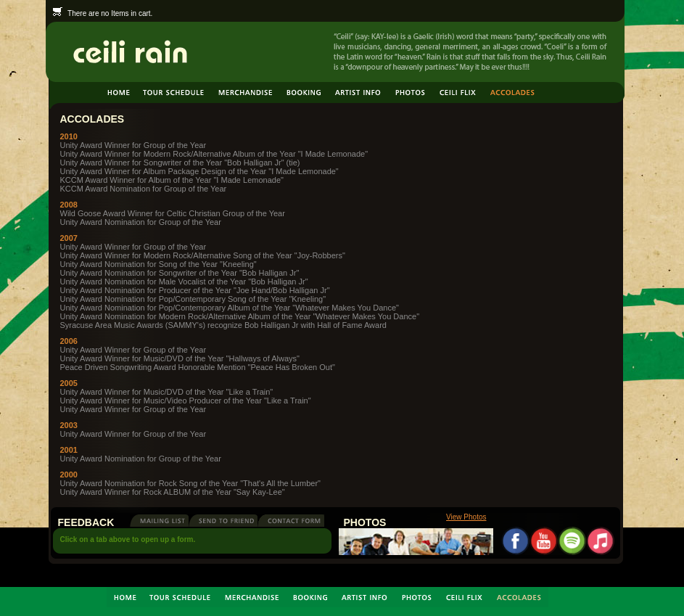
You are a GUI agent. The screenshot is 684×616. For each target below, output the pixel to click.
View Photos (466, 517)
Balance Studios (149, 574)
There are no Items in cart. (103, 13)
